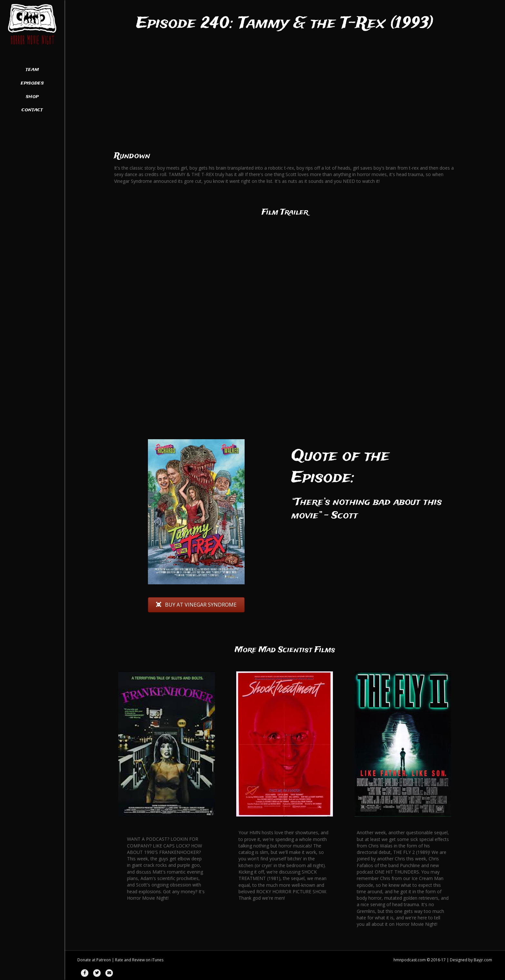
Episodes (32, 83)
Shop (32, 97)
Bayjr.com (483, 960)
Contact (32, 110)
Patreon (104, 960)
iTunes (157, 960)
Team (32, 70)
